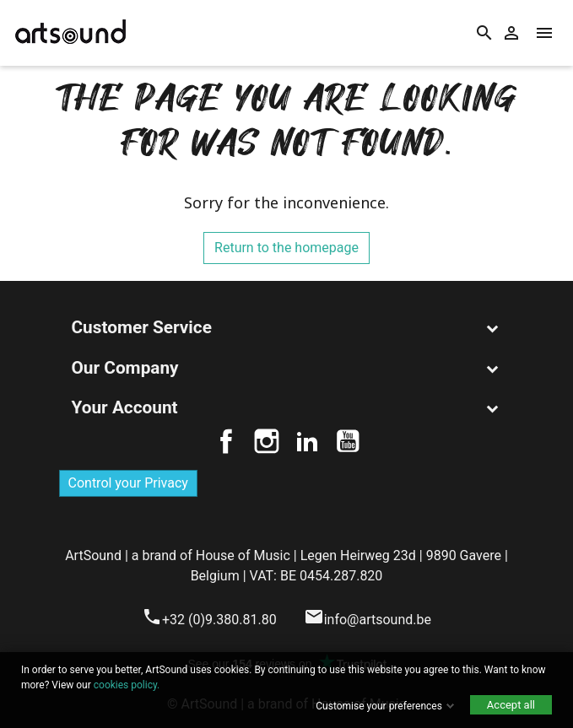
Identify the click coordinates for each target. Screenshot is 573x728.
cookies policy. (127, 685)
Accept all (511, 705)
